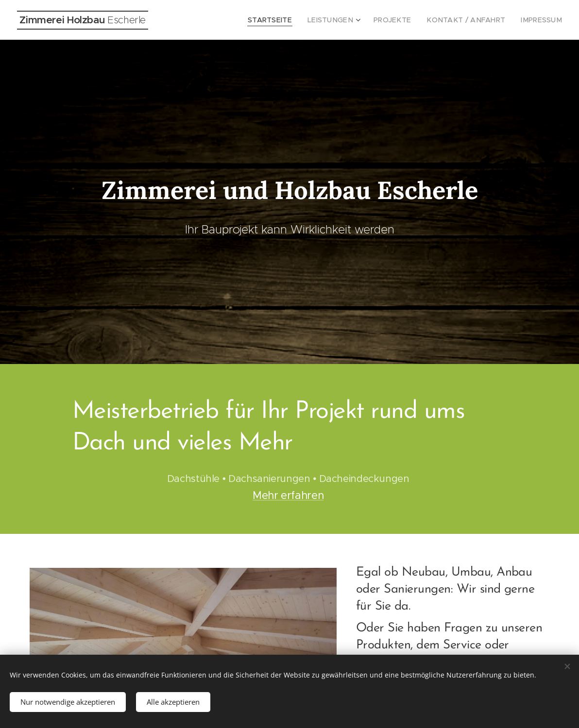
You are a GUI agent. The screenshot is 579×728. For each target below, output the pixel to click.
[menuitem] (292, 20)
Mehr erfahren (288, 495)
